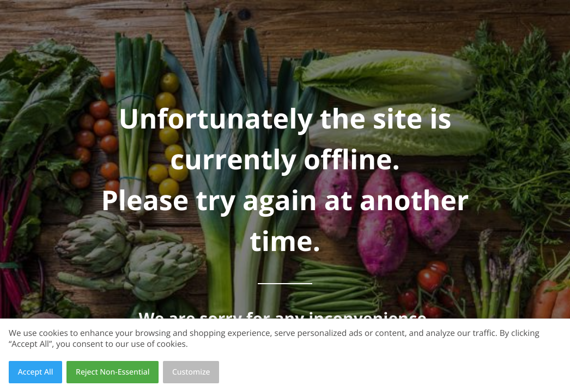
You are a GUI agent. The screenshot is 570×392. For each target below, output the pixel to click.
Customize (191, 372)
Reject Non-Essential (113, 372)
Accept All (36, 372)
